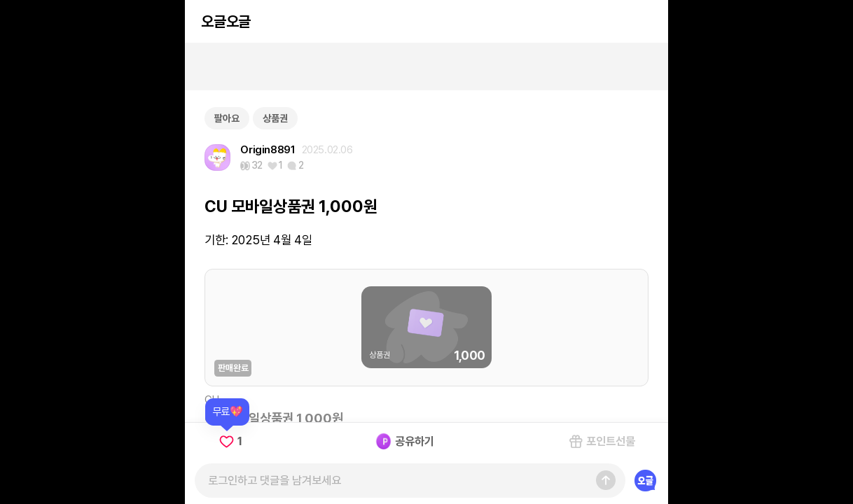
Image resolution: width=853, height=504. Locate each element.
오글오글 (226, 21)
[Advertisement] (426, 66)
